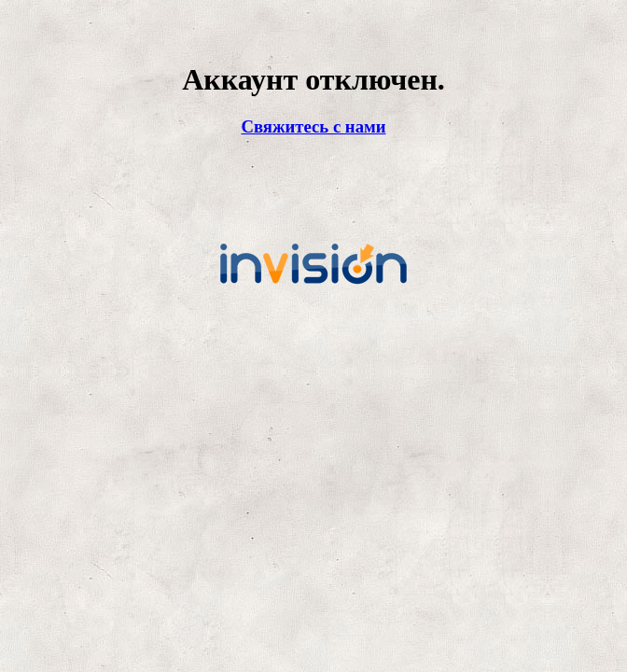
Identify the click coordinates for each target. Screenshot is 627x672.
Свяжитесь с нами (313, 126)
